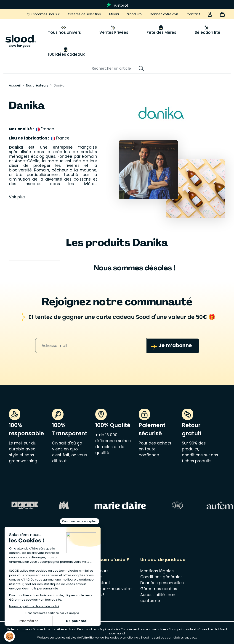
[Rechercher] (115, 68)
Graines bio (40, 629)
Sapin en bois (109, 629)
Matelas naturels (19, 629)
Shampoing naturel (182, 629)
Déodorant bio (87, 629)
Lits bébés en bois (63, 629)
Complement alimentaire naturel (144, 629)
